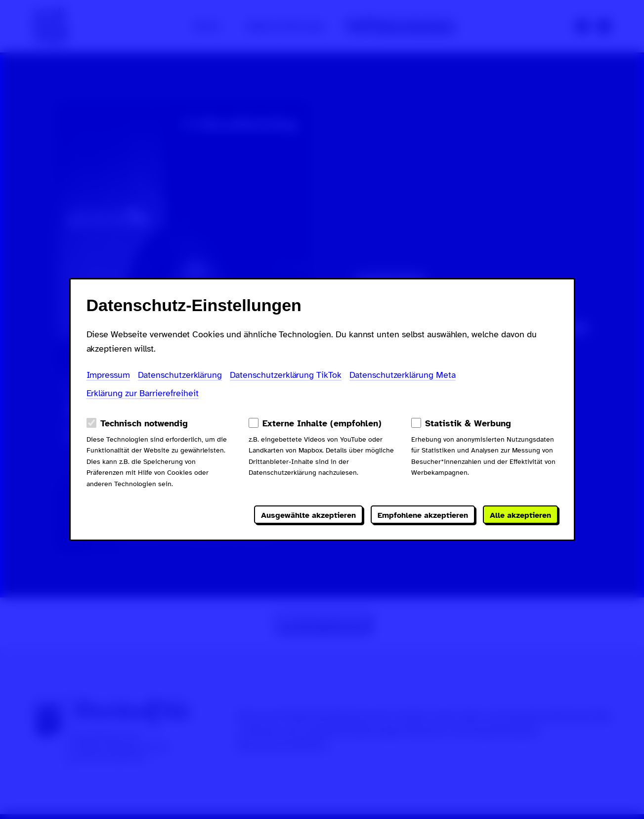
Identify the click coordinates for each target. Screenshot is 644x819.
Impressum (108, 375)
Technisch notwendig (144, 423)
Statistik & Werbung (468, 423)
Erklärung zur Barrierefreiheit (143, 393)
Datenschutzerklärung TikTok (286, 375)
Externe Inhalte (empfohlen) (322, 423)
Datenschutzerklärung (180, 375)
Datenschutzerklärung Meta (403, 375)
